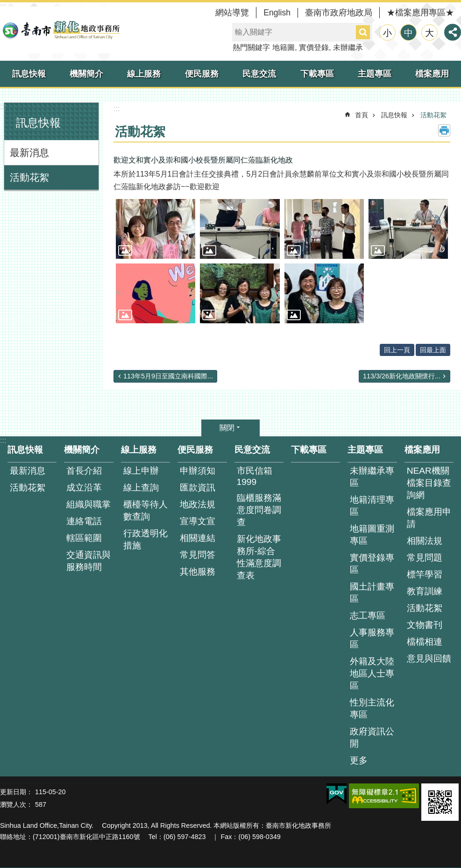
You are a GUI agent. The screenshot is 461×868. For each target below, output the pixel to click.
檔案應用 (432, 74)
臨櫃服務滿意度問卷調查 (259, 510)
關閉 (227, 428)
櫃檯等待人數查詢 (145, 510)
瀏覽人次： (16, 804)
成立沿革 (84, 487)
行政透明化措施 (145, 539)
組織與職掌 (89, 504)
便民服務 (202, 74)
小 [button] (387, 33)
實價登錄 (314, 47)
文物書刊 (425, 625)
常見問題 (425, 558)
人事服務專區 (372, 638)
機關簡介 (86, 74)
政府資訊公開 (372, 737)
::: (3, 106)
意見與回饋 (429, 658)
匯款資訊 (198, 487)
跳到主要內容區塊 (5, 5)
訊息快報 (29, 74)
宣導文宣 (198, 521)
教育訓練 (425, 591)
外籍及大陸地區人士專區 (372, 673)
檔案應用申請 (429, 518)
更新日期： (16, 792)
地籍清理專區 (372, 506)
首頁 (362, 115)
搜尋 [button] (363, 32)
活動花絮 (29, 177)
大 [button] (429, 33)
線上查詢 (141, 487)
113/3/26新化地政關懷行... (402, 376)
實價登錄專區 (372, 564)
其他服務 (198, 572)
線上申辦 (141, 471)
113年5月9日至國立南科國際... (168, 376)
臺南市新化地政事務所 (61, 30)
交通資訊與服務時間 (89, 561)
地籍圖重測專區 (372, 535)
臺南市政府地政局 (339, 13)
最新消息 (29, 153)
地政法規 (198, 504)
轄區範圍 (84, 538)
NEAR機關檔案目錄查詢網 (429, 483)
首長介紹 (84, 471)
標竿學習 (425, 574)
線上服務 (144, 74)
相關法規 (425, 541)
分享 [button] (453, 32)
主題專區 (375, 74)
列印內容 (444, 130)
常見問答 (198, 555)
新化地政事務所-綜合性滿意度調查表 (259, 557)
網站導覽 (232, 13)
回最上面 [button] (433, 350)
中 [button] (408, 33)
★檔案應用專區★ (420, 13)
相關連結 (198, 538)
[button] (156, 229)
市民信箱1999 (255, 476)
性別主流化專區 (372, 708)
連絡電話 (84, 521)
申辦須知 (198, 471)
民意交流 (259, 74)
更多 (359, 760)
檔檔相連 (425, 642)
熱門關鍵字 (251, 47)
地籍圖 (284, 47)
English (277, 13)
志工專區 (368, 615)
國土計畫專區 (372, 593)
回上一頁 (397, 350)
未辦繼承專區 (372, 477)
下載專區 (317, 74)
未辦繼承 (348, 47)
